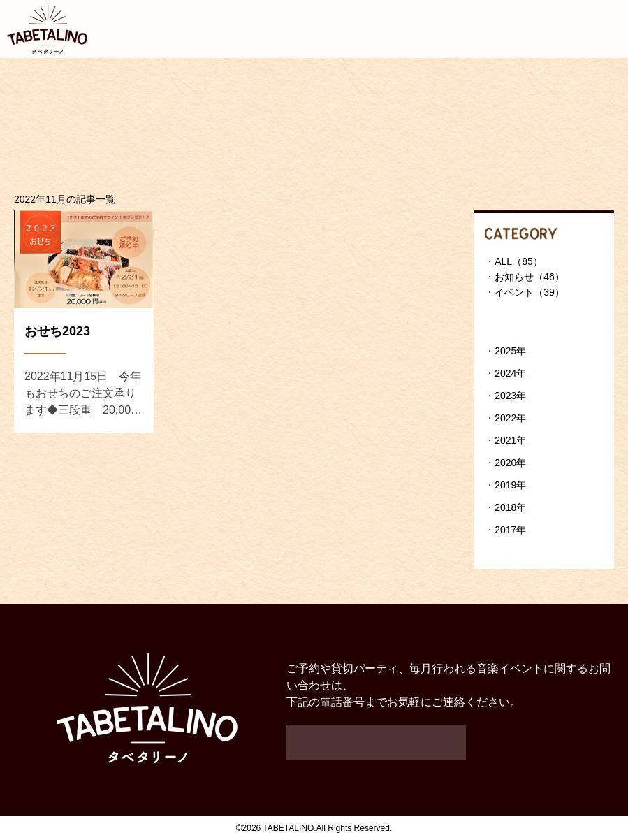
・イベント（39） (525, 292)
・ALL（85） (513, 261)
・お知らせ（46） (525, 277)
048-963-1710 (376, 742)
